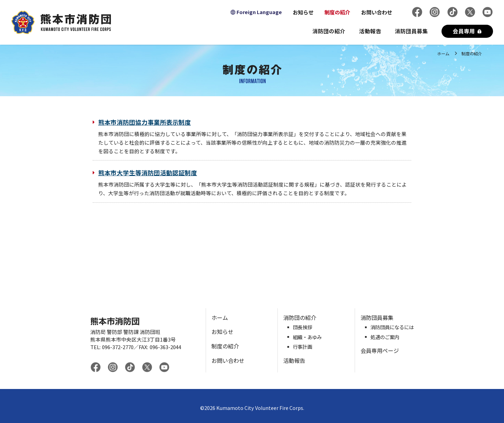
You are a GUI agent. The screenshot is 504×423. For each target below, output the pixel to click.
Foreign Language (259, 12)
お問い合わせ (377, 12)
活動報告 (370, 31)
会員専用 (464, 31)
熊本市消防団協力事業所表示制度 (145, 122)
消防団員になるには (392, 327)
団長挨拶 (302, 327)
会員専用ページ (380, 350)
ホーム (443, 53)
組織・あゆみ (307, 337)
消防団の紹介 (329, 31)
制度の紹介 (337, 12)
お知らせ (303, 12)
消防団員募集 (411, 31)
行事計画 (302, 347)
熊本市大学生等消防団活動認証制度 (148, 173)
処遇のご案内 (385, 337)
